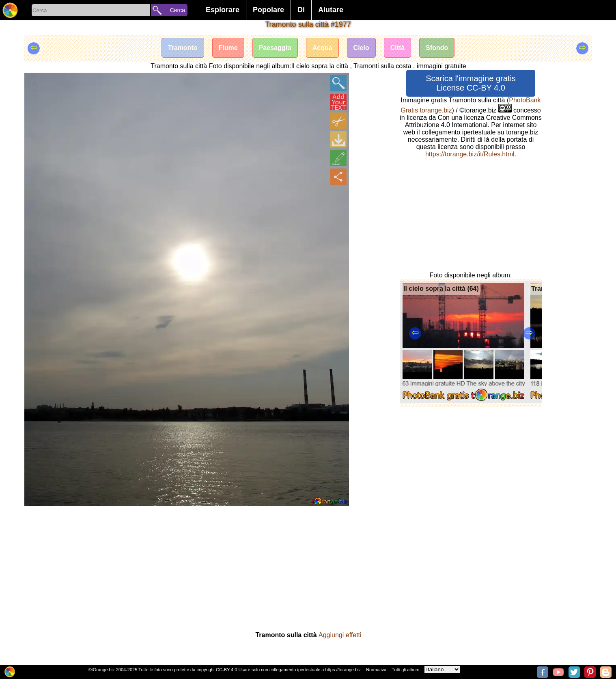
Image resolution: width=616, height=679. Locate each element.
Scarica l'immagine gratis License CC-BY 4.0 (471, 83)
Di (301, 10)
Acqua (322, 48)
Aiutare (331, 10)
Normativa (376, 670)
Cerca (178, 10)
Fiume (228, 48)
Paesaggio (275, 48)
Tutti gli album (405, 670)
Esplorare (223, 10)
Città (398, 48)
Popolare (268, 10)
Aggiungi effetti (340, 635)
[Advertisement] (471, 215)
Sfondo (437, 48)
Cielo (361, 48)
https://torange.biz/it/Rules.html (470, 154)
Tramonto (183, 48)
